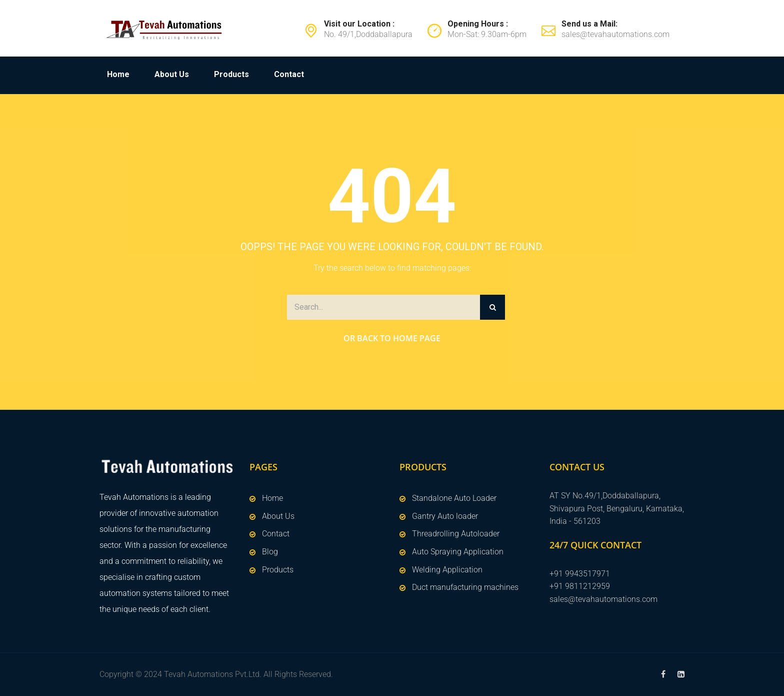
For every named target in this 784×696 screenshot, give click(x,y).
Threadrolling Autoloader (456, 534)
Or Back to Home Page (392, 338)
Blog (270, 552)
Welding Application (447, 570)
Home (118, 74)
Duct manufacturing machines (465, 587)
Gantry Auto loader (445, 516)
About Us (172, 74)
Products (231, 74)
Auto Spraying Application (458, 552)
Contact (289, 74)
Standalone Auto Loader (454, 498)
